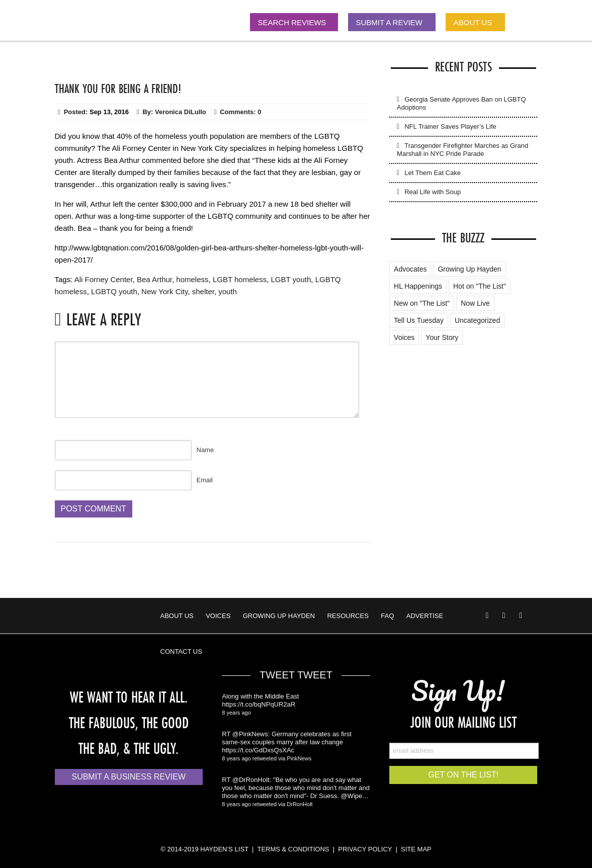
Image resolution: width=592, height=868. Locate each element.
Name (205, 450)
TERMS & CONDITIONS (293, 849)
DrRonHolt (300, 804)
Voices (218, 616)
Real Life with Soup (433, 192)
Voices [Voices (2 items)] (404, 337)
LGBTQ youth (114, 291)
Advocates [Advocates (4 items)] (410, 269)
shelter (203, 291)
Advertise (425, 616)
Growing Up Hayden (279, 616)
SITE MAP (416, 849)
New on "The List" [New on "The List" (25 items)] (422, 303)
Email (205, 480)
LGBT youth (291, 279)
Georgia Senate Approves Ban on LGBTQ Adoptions (461, 103)
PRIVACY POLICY (365, 849)
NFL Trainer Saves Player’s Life (450, 126)
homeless (192, 279)
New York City (164, 291)
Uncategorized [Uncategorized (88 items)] (477, 320)
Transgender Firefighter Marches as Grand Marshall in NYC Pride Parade (462, 150)
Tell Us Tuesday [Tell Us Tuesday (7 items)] (419, 320)
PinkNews (299, 758)
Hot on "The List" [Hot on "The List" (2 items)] (480, 286)
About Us (177, 616)
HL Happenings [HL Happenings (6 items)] (418, 286)
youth (228, 291)
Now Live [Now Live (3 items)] (475, 303)
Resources (348, 616)
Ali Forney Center (104, 279)
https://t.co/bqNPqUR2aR (259, 704)
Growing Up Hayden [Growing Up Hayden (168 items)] (469, 269)
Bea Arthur (154, 279)
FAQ (387, 616)
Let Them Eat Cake (433, 173)
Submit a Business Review (128, 777)
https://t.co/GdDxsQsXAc (258, 750)
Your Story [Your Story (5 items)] (442, 337)
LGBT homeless (240, 279)
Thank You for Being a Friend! (118, 89)
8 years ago (236, 713)
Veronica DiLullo (181, 112)
